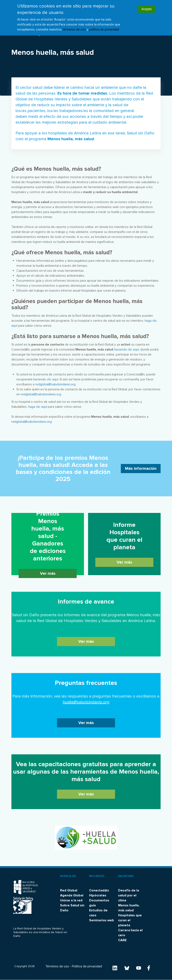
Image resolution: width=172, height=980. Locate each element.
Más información (141, 469)
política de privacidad (104, 27)
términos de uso (74, 27)
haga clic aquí (38, 407)
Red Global (69, 890)
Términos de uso (57, 966)
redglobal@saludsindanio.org (55, 384)
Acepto (147, 7)
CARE (122, 940)
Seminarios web (102, 920)
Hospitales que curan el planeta (130, 920)
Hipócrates (98, 895)
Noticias (21, 34)
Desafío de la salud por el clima (129, 895)
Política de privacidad (87, 966)
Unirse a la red (71, 900)
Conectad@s (99, 890)
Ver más (48, 573)
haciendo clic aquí (126, 349)
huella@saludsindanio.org (86, 702)
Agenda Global (72, 895)
